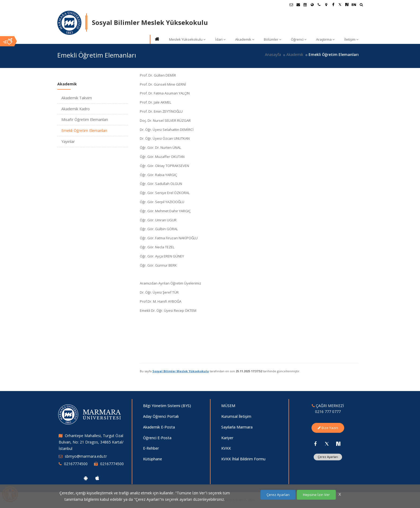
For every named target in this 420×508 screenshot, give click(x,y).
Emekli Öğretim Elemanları (84, 130)
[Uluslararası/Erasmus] (312, 5)
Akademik (245, 39)
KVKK (226, 448)
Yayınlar (68, 141)
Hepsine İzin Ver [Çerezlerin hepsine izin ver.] (316, 495)
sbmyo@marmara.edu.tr (86, 456)
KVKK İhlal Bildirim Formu (243, 459)
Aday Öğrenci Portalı (161, 416)
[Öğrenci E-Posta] (291, 5)
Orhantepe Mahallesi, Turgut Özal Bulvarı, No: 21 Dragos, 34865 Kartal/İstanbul (91, 442)
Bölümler (273, 39)
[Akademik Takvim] (305, 5)
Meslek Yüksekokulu (187, 39)
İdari (220, 39)
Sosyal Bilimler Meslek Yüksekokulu (181, 371)
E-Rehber (151, 448)
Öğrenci (299, 39)
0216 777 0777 (328, 412)
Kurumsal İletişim (236, 416)
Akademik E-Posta (159, 427)
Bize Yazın (328, 428)
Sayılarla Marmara (237, 427)
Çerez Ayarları (328, 457)
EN (354, 5)
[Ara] (361, 5)
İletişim (351, 39)
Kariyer (227, 438)
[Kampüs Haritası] (326, 5)
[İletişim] (319, 5)
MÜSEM (228, 406)
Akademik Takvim (77, 98)
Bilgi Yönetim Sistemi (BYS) (167, 406)
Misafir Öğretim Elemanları (85, 120)
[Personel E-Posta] (298, 5)
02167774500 (76, 464)
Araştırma (325, 39)
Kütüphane (153, 459)
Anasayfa (273, 54)
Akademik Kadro (76, 109)
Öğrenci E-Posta (157, 438)
